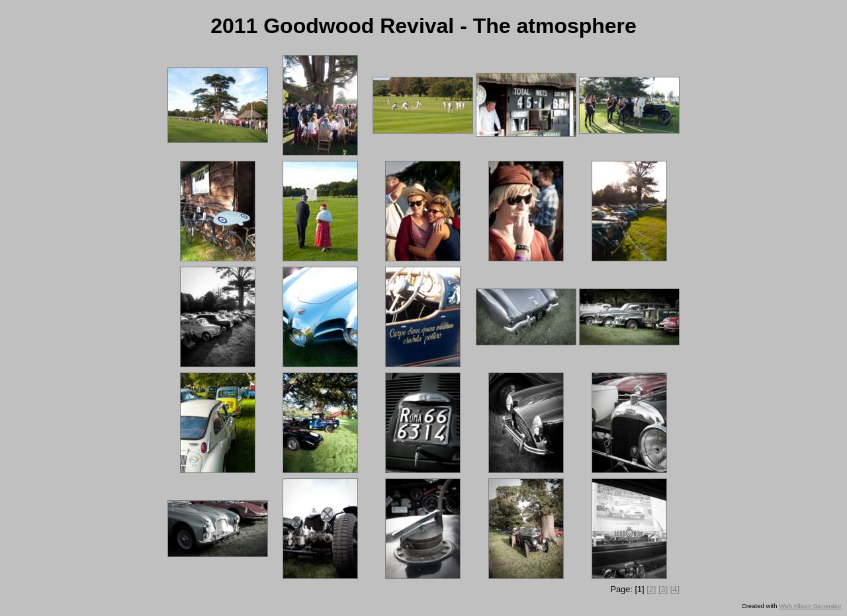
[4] (675, 589)
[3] (663, 589)
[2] (651, 589)
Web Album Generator (810, 606)
